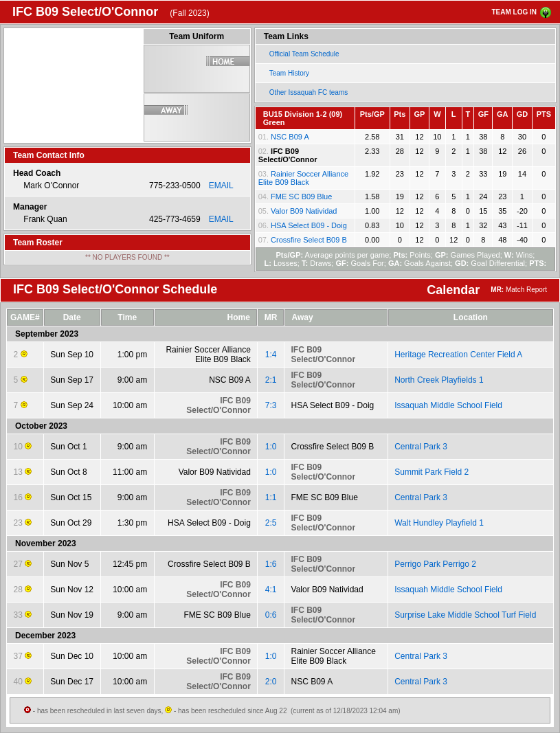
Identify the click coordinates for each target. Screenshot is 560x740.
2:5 (271, 523)
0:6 (271, 615)
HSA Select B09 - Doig (309, 225)
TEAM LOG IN (514, 12)
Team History (289, 73)
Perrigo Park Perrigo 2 (435, 564)
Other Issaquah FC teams (309, 92)
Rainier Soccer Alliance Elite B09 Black (303, 178)
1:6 (271, 564)
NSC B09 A (290, 137)
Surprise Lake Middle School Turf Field (465, 615)
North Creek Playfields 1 (439, 380)
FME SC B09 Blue (301, 197)
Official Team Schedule (304, 54)
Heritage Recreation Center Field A (458, 355)
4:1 (271, 590)
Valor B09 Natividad (304, 211)
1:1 (271, 497)
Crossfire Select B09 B (309, 240)
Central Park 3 (421, 447)
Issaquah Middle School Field (448, 405)
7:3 (271, 405)
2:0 (271, 682)
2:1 (271, 380)
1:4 (271, 355)
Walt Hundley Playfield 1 (439, 523)
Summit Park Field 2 (432, 472)
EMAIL (221, 186)
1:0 (271, 447)
